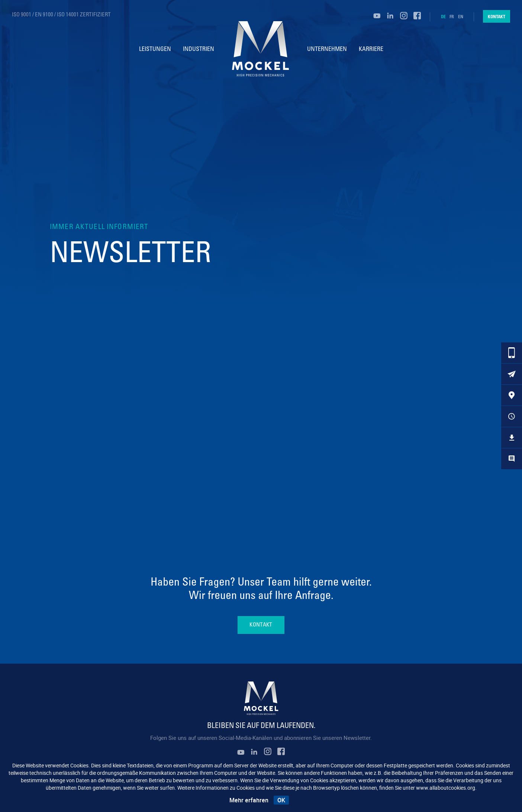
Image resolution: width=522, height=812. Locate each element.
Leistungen (155, 49)
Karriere (371, 49)
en (461, 17)
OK (281, 800)
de (443, 17)
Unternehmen (327, 49)
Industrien (199, 49)
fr (452, 17)
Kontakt (497, 16)
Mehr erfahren (249, 800)
